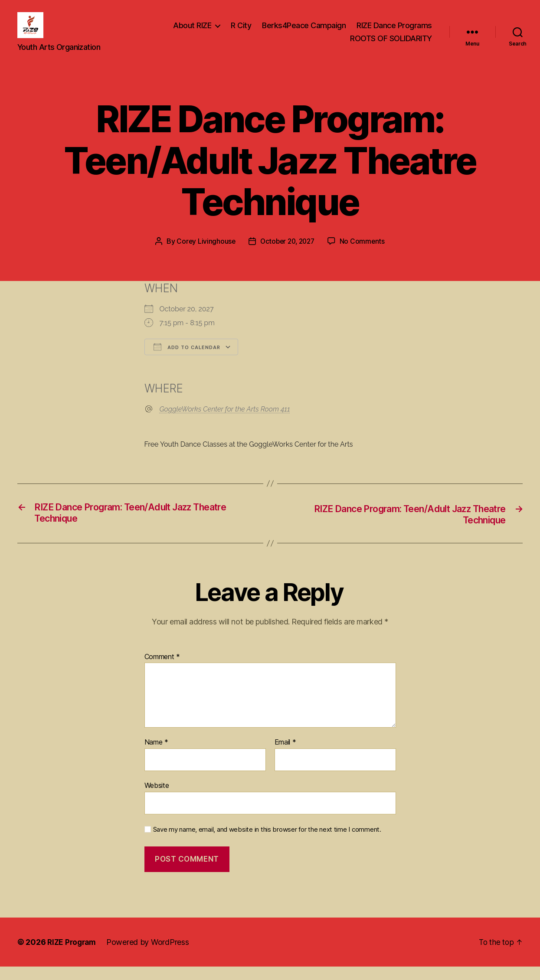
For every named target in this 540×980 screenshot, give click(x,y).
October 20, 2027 (287, 254)
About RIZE (192, 32)
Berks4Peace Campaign (304, 32)
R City (241, 32)
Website (157, 799)
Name (156, 756)
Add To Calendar (187, 360)
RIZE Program (73, 955)
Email (285, 756)
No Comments (365, 254)
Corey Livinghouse (204, 254)
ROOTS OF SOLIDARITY (391, 45)
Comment (162, 670)
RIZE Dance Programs (394, 32)
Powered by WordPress (151, 955)
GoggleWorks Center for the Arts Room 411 (225, 422)
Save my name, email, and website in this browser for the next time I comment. (267, 843)
